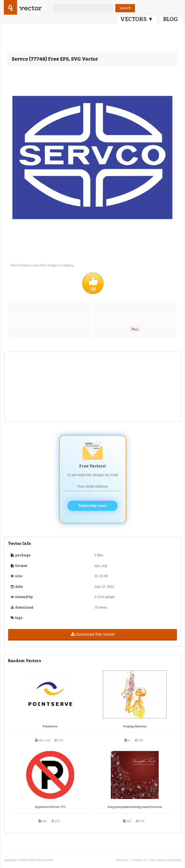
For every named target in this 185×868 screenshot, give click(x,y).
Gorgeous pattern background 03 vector (135, 807)
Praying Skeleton (135, 726)
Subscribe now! (92, 506)
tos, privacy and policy (166, 860)
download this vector (92, 634)
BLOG (171, 19)
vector (30, 8)
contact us (139, 860)
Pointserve (50, 726)
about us (122, 860)
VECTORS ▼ (137, 19)
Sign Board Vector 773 (50, 807)
